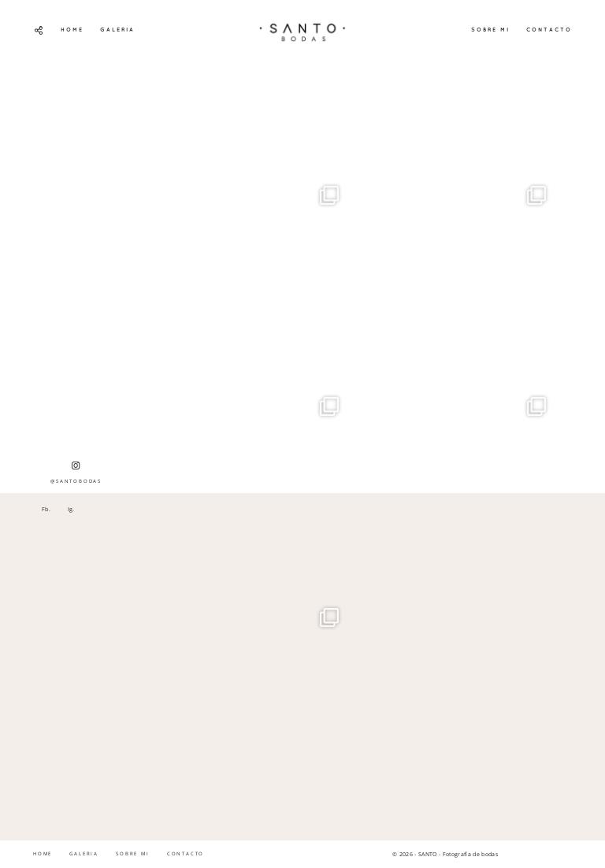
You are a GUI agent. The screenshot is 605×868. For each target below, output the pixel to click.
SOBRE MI (490, 30)
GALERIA (117, 30)
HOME (72, 30)
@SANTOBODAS (76, 473)
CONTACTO (549, 30)
